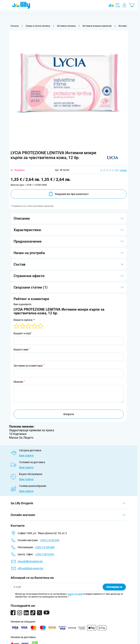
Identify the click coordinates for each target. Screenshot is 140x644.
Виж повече (26, 456)
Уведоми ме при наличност (69, 194)
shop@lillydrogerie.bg (30, 561)
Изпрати (69, 414)
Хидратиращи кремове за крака (32, 430)
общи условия (75, 594)
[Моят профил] (124, 5)
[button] (113, 158)
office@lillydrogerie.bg (30, 568)
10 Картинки (18, 434)
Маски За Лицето (21, 438)
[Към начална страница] (15, 26)
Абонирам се (114, 587)
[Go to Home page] (21, 5)
